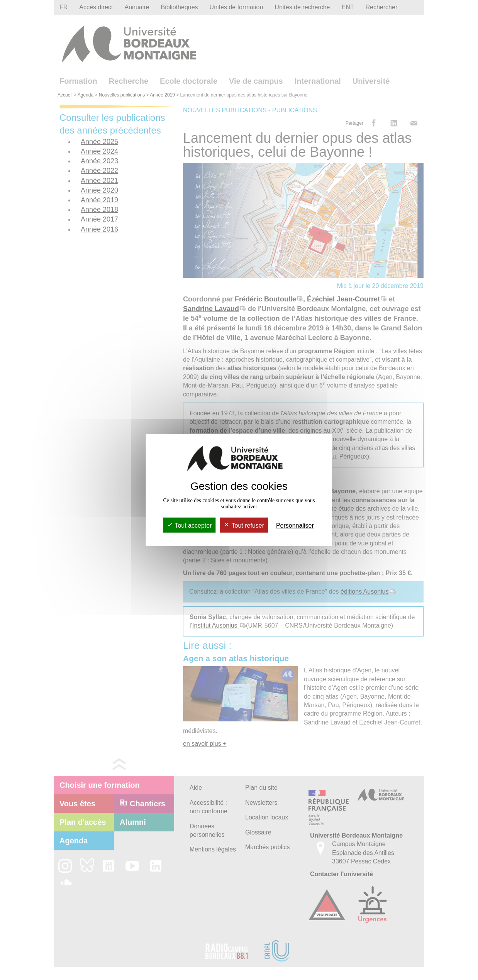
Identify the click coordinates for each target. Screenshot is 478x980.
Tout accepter (189, 526)
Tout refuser (244, 526)
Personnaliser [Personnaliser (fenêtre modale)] (295, 526)
